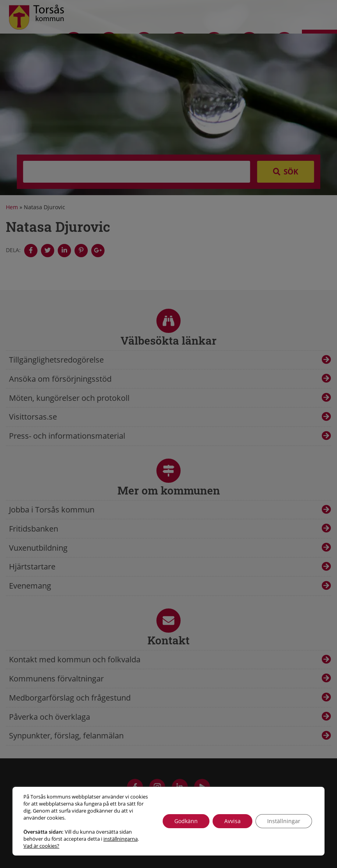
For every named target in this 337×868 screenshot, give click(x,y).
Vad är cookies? (41, 846)
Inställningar (284, 821)
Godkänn (186, 821)
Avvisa (232, 821)
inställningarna (121, 839)
